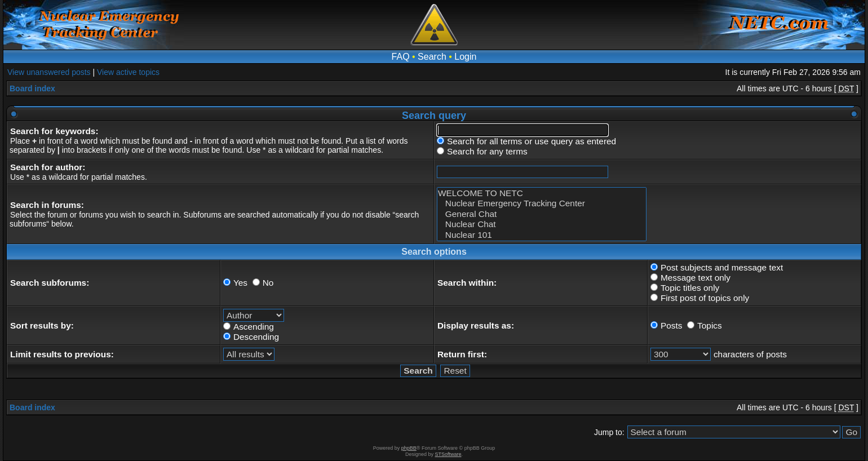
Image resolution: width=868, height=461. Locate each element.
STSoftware (448, 454)
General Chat (542, 214)
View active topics (128, 72)
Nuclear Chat (542, 224)
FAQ (401, 57)
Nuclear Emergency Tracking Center (542, 203)
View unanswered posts (49, 72)
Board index (32, 88)
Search (432, 57)
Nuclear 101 (542, 235)
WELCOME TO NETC (542, 193)
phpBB (409, 448)
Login (465, 57)
